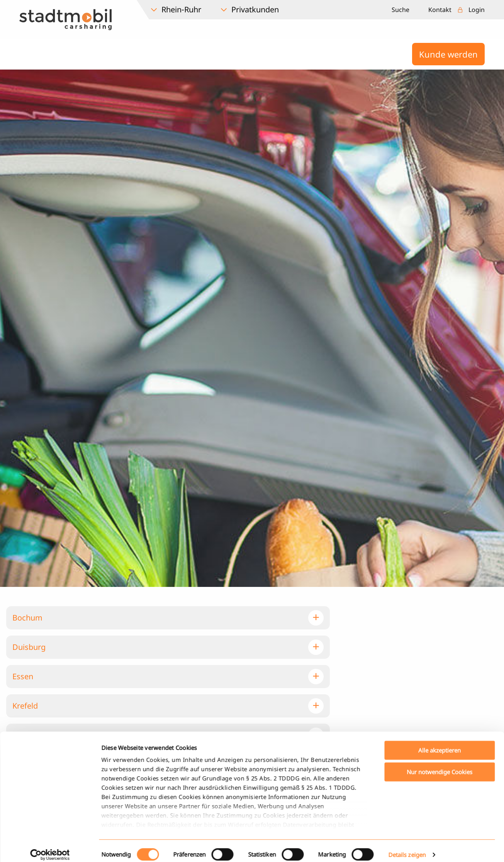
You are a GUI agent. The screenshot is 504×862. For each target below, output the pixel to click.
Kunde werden (448, 54)
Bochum (27, 618)
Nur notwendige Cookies (440, 665)
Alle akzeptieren (440, 643)
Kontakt (440, 10)
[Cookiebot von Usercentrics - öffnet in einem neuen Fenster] (50, 748)
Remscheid (32, 764)
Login (477, 10)
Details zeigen (407, 748)
